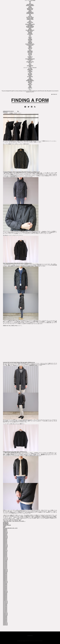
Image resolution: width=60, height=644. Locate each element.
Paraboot (30, 37)
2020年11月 (5, 571)
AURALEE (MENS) (30, 4)
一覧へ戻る (14, 521)
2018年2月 (5, 599)
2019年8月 (5, 584)
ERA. (30, 15)
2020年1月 (5, 580)
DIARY (4, 527)
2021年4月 (5, 566)
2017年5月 (5, 608)
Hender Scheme (30, 22)
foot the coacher (30, 18)
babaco (30, 58)
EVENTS (5, 526)
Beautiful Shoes (30, 8)
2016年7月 (5, 618)
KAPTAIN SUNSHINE (30, 26)
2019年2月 (5, 589)
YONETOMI (30, 48)
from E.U (30, 49)
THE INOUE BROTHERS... (30, 44)
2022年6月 (5, 554)
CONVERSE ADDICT (30, 13)
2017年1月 (5, 612)
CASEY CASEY (30, 52)
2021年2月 (5, 568)
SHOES (30, 76)
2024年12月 (5, 536)
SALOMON (30, 40)
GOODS (30, 79)
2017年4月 (5, 609)
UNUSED (30, 46)
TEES (30, 73)
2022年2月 (5, 556)
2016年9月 (5, 616)
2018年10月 (5, 592)
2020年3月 (5, 578)
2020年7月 (5, 575)
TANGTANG (30, 42)
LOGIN (30, 83)
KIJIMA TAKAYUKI (30, 27)
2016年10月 (5, 615)
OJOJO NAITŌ (30, 34)
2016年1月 (5, 622)
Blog (18, 111)
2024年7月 (5, 540)
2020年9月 (5, 573)
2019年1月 (5, 590)
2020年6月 (5, 575)
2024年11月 (5, 537)
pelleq (30, 38)
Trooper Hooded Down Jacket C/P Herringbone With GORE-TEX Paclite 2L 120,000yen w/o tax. (21, 172)
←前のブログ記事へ (7, 521)
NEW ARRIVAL (6, 524)
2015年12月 (5, 623)
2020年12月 (5, 570)
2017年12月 (5, 601)
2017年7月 (5, 606)
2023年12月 (5, 545)
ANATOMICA (30, 57)
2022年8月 (5, 552)
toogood (30, 54)
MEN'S (30, 80)
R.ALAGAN (30, 39)
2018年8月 (5, 594)
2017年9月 (5, 604)
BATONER (30, 7)
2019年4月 (5, 588)
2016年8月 (5, 617)
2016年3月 (5, 621)
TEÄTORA (30, 43)
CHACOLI (30, 11)
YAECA (30, 47)
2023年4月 (5, 548)
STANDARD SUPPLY (30, 62)
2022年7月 (5, 553)
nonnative (30, 32)
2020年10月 (5, 572)
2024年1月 (5, 544)
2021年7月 (5, 563)
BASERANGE (30, 51)
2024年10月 (5, 538)
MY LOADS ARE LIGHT (30, 30)
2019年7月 (5, 585)
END (30, 14)
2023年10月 (5, 547)
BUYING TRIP (6, 522)
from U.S (30, 63)
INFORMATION (6, 523)
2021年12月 (5, 558)
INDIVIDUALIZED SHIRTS (30, 24)
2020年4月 (5, 577)
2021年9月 (5, 561)
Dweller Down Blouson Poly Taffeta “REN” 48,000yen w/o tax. (15, 452)
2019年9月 (5, 583)
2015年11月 (5, 624)
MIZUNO (30, 29)
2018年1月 (5, 600)
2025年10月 (5, 533)
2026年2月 (5, 530)
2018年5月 (5, 596)
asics (30, 3)
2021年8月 (5, 562)
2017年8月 (5, 605)
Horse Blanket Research (30, 59)
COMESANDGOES (30, 12)
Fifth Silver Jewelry (30, 17)
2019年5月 (5, 587)
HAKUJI (30, 21)
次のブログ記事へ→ (21, 521)
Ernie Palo (30, 16)
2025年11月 (5, 532)
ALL (30, 50)
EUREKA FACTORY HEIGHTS (8, 111)
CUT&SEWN (30, 72)
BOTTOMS (30, 74)
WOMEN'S (30, 81)
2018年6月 (5, 595)
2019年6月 (5, 586)
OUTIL (30, 35)
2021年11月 (5, 559)
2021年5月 (5, 565)
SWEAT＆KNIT (30, 70)
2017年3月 (5, 610)
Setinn (30, 41)
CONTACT (30, 87)
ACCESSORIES (30, 77)
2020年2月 (5, 579)
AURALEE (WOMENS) (30, 5)
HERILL (30, 23)
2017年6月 (5, 607)
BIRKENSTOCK (30, 9)
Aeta (30, 1)
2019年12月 (5, 581)
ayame (30, 6)
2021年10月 (5, 560)
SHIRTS (30, 71)
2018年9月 (5, 593)
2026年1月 (5, 531)
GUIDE (30, 86)
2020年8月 (5, 574)
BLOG (30, 85)
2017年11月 (5, 602)
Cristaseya (30, 53)
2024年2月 (5, 543)
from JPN (30, 55)
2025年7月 (5, 534)
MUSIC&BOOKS (30, 66)
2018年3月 (5, 598)
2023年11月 (5, 546)
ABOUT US (30, 84)
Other (30, 67)
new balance (30, 60)
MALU (30, 28)
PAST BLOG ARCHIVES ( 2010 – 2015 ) (10, 528)
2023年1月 (5, 550)
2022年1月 (5, 557)
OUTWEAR (30, 69)
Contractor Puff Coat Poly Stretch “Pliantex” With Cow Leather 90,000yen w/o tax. (19, 362)
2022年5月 (5, 555)
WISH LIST (30, 82)
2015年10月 (5, 625)
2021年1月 (5, 569)
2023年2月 (5, 549)
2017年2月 (5, 611)
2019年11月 (5, 582)
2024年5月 (5, 541)
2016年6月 (5, 619)
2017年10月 (5, 603)
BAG (30, 78)
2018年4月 (5, 597)
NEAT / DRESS (30, 31)
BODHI (30, 10)
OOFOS (30, 65)
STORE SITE (54, 94)
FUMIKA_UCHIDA (30, 19)
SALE (30, 82)
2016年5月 (5, 620)
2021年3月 (5, 567)
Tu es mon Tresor (30, 45)
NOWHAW (30, 33)
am (30, 2)
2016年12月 (5, 613)
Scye (30, 61)
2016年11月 (5, 614)
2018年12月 (5, 591)
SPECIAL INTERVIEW (7, 525)
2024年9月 (5, 539)
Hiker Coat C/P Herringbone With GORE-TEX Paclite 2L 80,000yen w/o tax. (17, 263)
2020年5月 (5, 576)
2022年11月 (5, 551)
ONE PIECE (30, 75)
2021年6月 (5, 564)
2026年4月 (5, 529)
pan (30, 36)
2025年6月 (5, 535)
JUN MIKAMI (30, 25)
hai (30, 20)
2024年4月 (5, 542)
